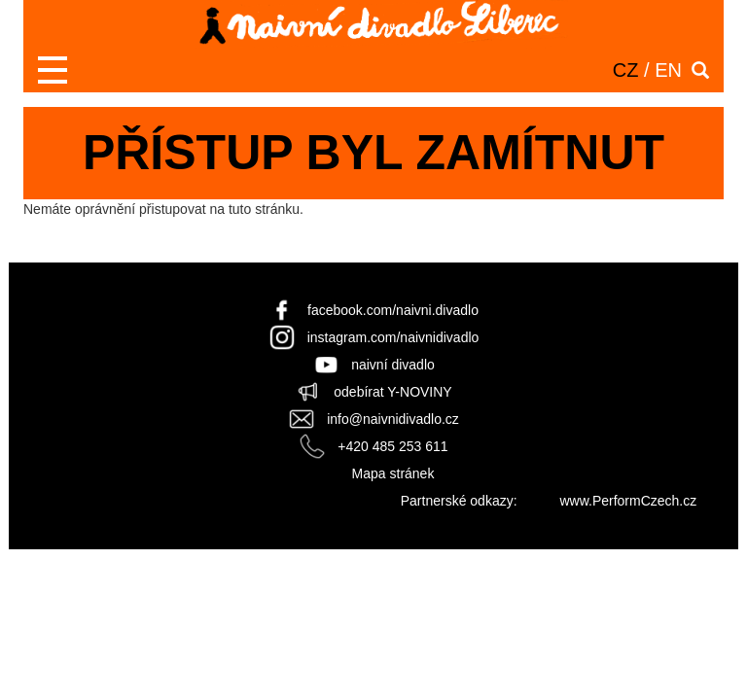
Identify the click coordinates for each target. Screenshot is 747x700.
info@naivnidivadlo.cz (393, 419)
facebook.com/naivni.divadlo (393, 310)
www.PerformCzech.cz (628, 501)
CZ (626, 70)
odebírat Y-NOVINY (392, 392)
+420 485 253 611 (392, 446)
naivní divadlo (393, 365)
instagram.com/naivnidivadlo (393, 337)
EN (668, 70)
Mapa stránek (393, 473)
